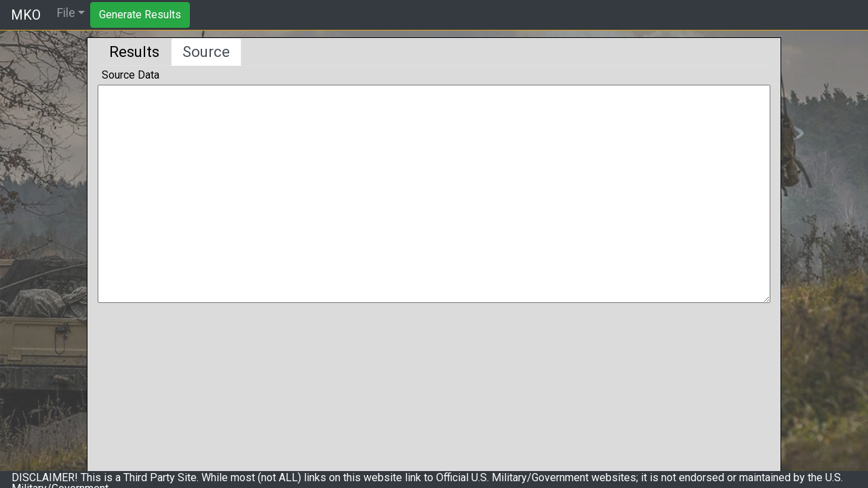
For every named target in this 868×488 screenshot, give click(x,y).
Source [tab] (206, 52)
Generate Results (140, 15)
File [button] (66, 13)
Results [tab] (134, 52)
